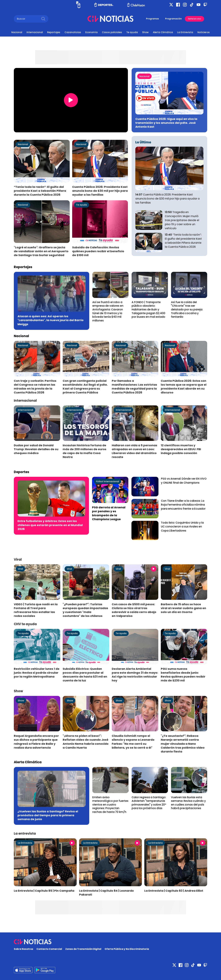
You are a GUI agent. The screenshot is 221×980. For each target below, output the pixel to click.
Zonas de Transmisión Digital (83, 949)
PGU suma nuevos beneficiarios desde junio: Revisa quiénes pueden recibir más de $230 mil (183, 675)
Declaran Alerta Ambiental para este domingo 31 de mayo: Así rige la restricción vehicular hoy (135, 675)
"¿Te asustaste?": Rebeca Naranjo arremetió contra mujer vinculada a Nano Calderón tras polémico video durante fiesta (183, 744)
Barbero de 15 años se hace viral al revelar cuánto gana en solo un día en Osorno (183, 608)
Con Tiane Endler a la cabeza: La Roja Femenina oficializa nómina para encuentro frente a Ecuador (183, 505)
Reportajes (54, 32)
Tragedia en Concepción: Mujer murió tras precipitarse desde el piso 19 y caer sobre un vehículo (182, 220)
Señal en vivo (194, 19)
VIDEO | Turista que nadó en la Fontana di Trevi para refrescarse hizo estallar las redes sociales (36, 610)
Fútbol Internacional (108, 481)
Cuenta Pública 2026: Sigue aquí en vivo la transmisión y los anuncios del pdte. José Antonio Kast (166, 123)
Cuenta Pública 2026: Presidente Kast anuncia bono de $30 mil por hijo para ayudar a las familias (100, 191)
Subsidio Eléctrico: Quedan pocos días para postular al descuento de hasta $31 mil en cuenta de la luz (85, 675)
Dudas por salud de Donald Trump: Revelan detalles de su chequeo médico (36, 449)
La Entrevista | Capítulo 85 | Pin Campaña (44, 891)
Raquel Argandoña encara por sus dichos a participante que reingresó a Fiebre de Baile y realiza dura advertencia (36, 742)
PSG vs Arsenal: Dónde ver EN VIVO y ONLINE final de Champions (184, 481)
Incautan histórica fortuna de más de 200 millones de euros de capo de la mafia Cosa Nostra (85, 451)
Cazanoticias (73, 32)
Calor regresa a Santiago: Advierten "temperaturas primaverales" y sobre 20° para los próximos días (149, 803)
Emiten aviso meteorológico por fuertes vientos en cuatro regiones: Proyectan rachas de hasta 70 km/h (110, 805)
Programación (173, 19)
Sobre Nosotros (24, 949)
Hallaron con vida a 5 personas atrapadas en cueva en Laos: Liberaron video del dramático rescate (134, 451)
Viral (20, 569)
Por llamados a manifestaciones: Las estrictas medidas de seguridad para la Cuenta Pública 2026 (134, 387)
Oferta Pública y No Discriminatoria (127, 949)
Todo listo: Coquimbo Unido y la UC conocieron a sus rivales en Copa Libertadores (182, 527)
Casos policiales (112, 32)
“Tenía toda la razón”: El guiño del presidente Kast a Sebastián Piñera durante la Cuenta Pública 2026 (40, 191)
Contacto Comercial (49, 949)
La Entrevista (185, 32)
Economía (91, 32)
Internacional (35, 32)
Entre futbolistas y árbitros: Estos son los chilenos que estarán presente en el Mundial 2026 (50, 525)
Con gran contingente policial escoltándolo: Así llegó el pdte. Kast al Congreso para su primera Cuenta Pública (85, 387)
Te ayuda (132, 32)
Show (145, 32)
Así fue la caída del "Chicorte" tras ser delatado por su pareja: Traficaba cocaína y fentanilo (187, 309)
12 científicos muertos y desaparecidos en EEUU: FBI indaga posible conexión (181, 449)
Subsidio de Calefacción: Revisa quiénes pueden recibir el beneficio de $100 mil (98, 251)
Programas (152, 19)
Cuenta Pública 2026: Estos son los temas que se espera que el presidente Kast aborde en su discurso (184, 387)
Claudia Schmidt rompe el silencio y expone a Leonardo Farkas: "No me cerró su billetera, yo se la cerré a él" (133, 742)
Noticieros (204, 32)
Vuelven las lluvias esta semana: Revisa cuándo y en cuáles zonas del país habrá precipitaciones (188, 803)
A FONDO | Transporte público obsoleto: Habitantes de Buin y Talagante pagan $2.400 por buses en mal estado (148, 309)
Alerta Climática (163, 32)
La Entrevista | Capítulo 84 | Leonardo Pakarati (106, 893)
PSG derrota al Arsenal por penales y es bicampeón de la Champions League (109, 513)
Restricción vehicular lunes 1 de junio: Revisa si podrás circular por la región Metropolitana (37, 673)
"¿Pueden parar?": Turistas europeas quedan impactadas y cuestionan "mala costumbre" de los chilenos (85, 610)
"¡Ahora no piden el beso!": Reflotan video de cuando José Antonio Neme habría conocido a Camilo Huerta (86, 742)
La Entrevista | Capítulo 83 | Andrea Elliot (174, 891)
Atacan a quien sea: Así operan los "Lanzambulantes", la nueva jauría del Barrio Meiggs (51, 320)
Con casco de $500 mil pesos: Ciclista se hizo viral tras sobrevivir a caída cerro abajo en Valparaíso (134, 610)
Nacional (17, 32)
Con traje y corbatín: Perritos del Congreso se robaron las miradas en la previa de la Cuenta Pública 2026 (35, 387)
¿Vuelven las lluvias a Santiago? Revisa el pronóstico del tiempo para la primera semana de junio (48, 815)
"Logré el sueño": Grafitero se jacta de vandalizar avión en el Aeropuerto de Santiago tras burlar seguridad (41, 251)
